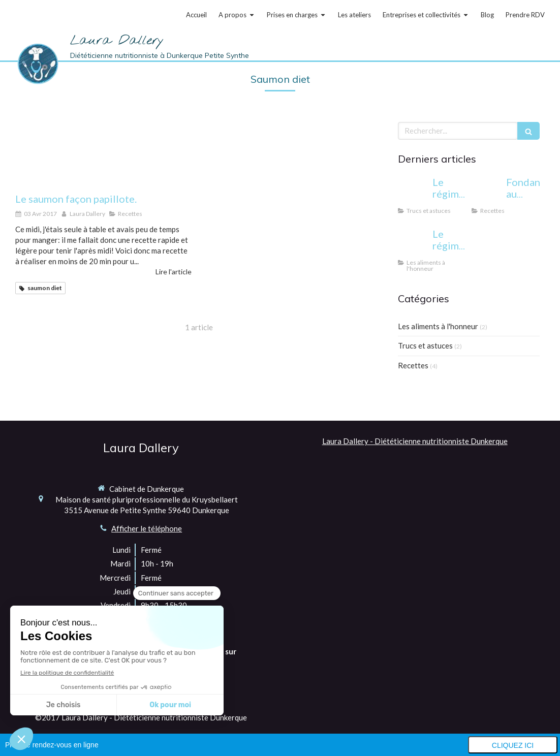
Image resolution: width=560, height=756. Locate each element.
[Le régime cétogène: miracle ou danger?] (413, 192)
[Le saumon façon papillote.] (103, 152)
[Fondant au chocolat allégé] (487, 192)
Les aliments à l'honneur (438, 326)
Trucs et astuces (425, 345)
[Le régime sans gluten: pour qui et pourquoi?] (413, 244)
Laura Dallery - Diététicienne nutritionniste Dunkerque (415, 441)
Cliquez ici (513, 745)
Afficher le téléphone (147, 528)
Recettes (413, 365)
